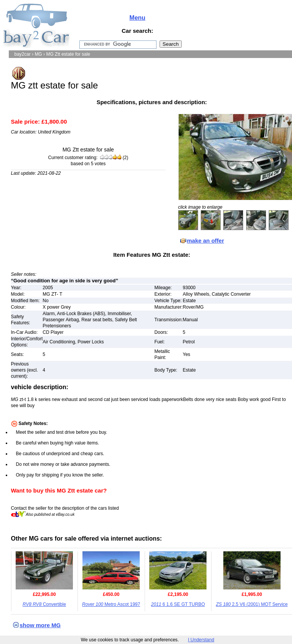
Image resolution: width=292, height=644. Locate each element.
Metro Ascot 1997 (111, 604)
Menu (137, 18)
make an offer (206, 241)
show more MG (40, 625)
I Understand (201, 640)
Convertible (44, 604)
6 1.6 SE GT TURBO (178, 604)
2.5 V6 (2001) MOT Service (252, 604)
